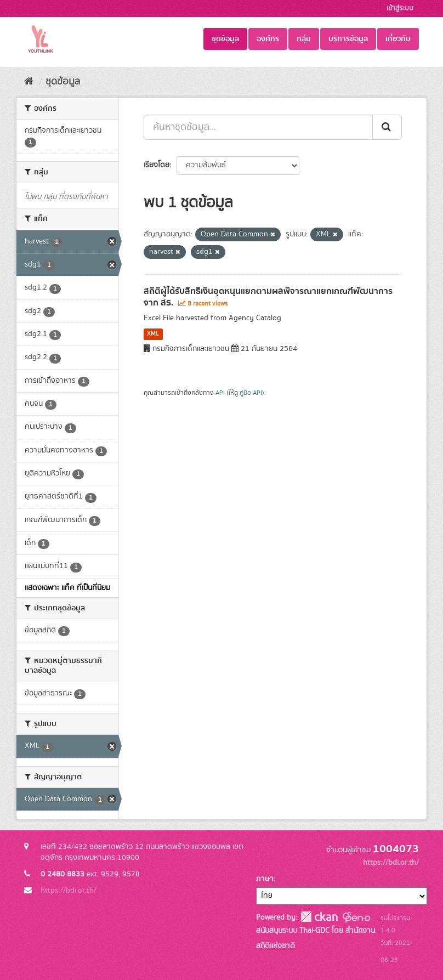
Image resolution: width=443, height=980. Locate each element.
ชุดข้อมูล (225, 39)
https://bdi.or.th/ (69, 891)
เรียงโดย (157, 165)
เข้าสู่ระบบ (400, 9)
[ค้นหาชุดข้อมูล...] (258, 127)
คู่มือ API (251, 393)
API (220, 393)
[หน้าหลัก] (29, 82)
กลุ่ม (304, 39)
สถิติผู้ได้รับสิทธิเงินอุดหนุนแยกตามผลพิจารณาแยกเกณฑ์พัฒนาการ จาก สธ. (268, 297)
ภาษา (265, 879)
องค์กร (268, 39)
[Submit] (387, 127)
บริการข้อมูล (348, 39)
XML (153, 334)
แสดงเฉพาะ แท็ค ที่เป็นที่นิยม (67, 588)
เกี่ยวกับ (398, 39)
